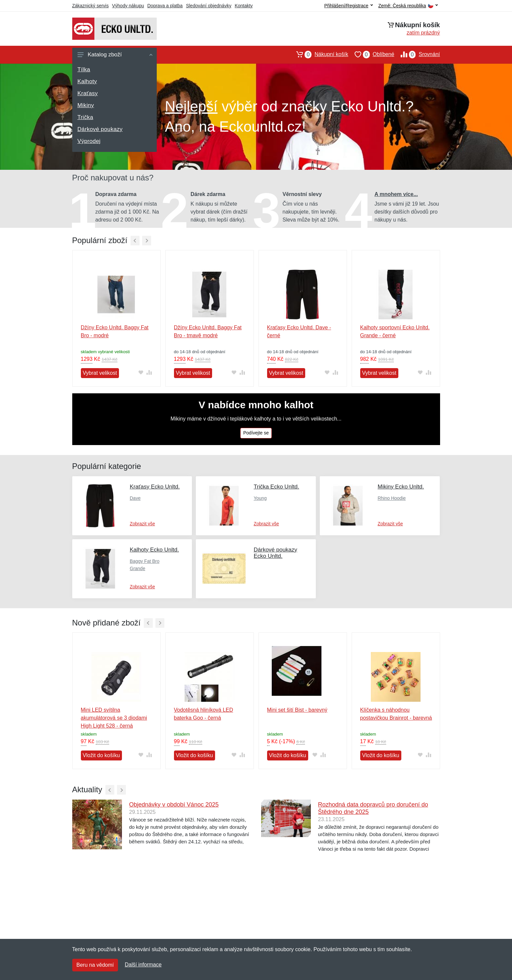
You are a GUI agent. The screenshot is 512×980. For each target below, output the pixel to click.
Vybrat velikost (100, 373)
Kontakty (244, 6)
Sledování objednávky (209, 6)
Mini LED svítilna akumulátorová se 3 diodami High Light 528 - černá (114, 718)
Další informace (143, 965)
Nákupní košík (319, 54)
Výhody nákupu (128, 6)
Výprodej (89, 141)
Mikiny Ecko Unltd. (401, 487)
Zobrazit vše (142, 524)
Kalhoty (87, 81)
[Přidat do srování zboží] (149, 373)
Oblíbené (371, 54)
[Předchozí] (135, 241)
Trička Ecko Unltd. (276, 487)
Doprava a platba (165, 6)
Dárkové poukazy (100, 129)
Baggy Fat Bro (145, 561)
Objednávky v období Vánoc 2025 (174, 805)
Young (260, 498)
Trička (85, 117)
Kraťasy (88, 93)
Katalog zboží (115, 55)
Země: (408, 6)
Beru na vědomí (95, 965)
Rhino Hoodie (392, 498)
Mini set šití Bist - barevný (297, 710)
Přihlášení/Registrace (348, 6)
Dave (135, 498)
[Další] (147, 241)
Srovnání (417, 54)
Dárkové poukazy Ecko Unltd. (275, 553)
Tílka (84, 69)
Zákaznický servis (90, 6)
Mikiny (86, 105)
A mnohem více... (396, 194)
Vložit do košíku (101, 755)
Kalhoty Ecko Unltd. (154, 550)
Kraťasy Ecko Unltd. (155, 487)
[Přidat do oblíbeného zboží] (141, 373)
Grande (138, 568)
